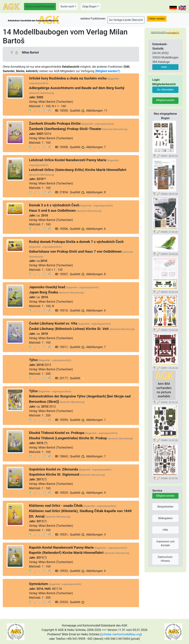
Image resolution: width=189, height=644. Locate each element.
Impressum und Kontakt (165, 543)
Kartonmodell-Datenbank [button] (40, 6)
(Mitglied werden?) (108, 71)
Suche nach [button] (67, 6)
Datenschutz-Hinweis (165, 559)
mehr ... (165, 67)
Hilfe (165, 530)
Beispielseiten (165, 507)
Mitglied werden (165, 100)
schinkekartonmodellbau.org (121, 634)
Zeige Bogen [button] (90, 6)
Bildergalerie (165, 518)
